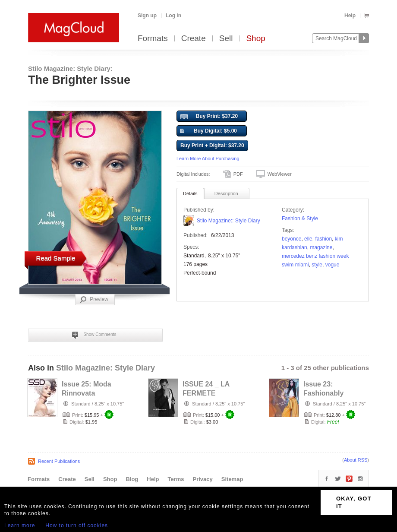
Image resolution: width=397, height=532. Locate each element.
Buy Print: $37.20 (209, 117)
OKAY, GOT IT (354, 502)
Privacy (203, 479)
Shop (255, 39)
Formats (153, 39)
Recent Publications (59, 461)
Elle (308, 239)
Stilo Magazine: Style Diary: (70, 68)
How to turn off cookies (77, 526)
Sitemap (232, 479)
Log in (173, 16)
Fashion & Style (300, 218)
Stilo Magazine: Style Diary (106, 368)
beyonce (291, 239)
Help (350, 16)
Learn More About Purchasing (208, 158)
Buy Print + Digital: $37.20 (212, 146)
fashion (323, 239)
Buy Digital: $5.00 (209, 131)
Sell (226, 39)
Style (317, 265)
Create (194, 39)
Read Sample (56, 258)
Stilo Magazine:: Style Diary (228, 221)
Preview (94, 300)
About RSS (356, 460)
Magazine (321, 247)
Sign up (147, 16)
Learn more (20, 526)
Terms (176, 479)
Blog (132, 479)
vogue (332, 265)
